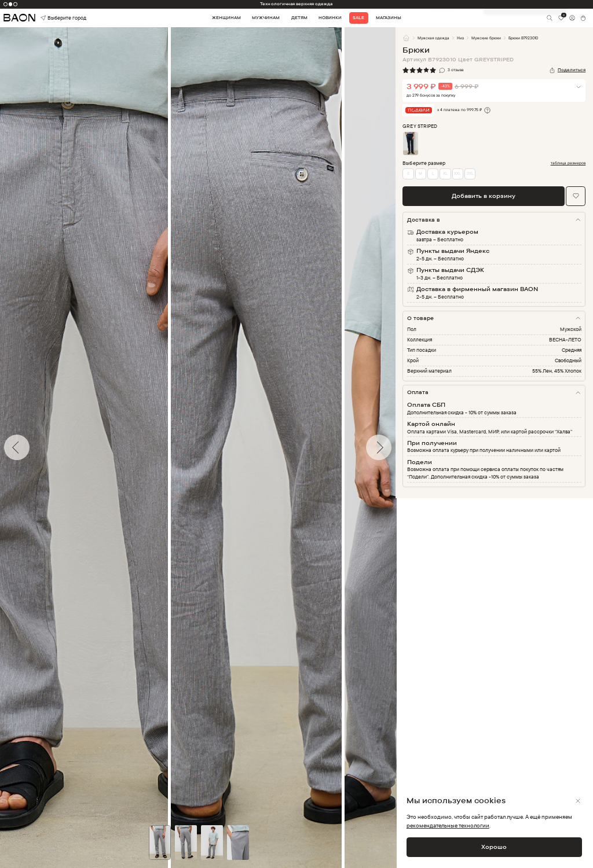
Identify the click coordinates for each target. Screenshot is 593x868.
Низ (460, 38)
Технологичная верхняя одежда (296, 4)
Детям (299, 18)
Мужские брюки (486, 38)
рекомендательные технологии (448, 825)
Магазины (389, 18)
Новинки (330, 18)
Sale (358, 18)
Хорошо (494, 847)
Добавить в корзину (484, 196)
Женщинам (226, 18)
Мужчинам (266, 18)
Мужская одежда (433, 38)
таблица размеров (568, 163)
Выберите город (52, 18)
